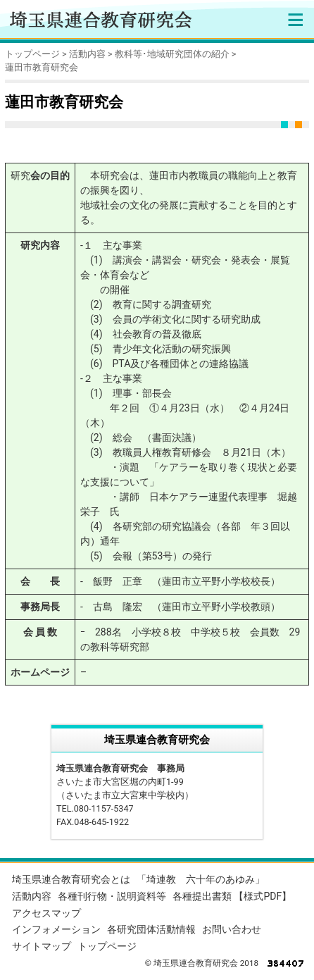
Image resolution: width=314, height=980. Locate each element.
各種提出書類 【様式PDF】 (232, 896)
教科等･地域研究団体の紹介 (172, 54)
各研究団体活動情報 (151, 929)
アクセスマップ (46, 913)
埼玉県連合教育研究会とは (71, 879)
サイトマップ (42, 946)
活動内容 (87, 54)
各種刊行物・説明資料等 (112, 896)
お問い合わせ (232, 929)
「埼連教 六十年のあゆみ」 (201, 879)
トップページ (32, 54)
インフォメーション (56, 929)
